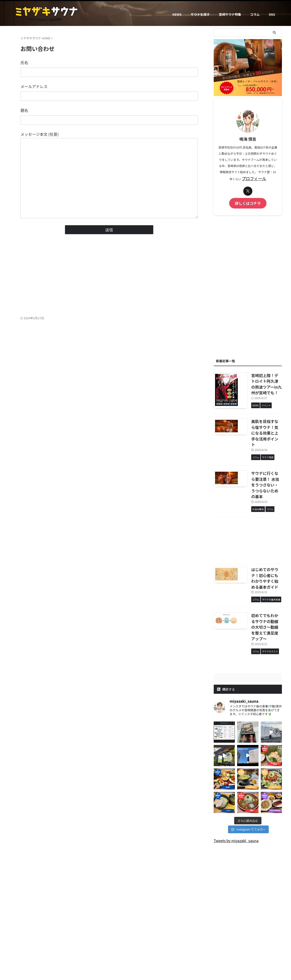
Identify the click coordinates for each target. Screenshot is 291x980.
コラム (255, 14)
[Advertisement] (109, 280)
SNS (272, 14)
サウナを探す (200, 14)
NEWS (177, 14)
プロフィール (254, 178)
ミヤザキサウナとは (83, 942)
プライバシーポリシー (175, 942)
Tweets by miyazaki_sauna (236, 785)
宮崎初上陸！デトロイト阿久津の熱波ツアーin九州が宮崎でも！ (261, 378)
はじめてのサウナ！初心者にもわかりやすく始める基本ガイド (259, 540)
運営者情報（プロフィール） (118, 942)
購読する (226, 634)
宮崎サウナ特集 (230, 14)
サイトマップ (202, 942)
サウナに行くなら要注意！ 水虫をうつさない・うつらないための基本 (259, 458)
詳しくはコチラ (248, 202)
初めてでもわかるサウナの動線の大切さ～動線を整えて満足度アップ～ (261, 578)
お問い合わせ (149, 942)
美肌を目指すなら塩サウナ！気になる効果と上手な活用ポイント (259, 419)
